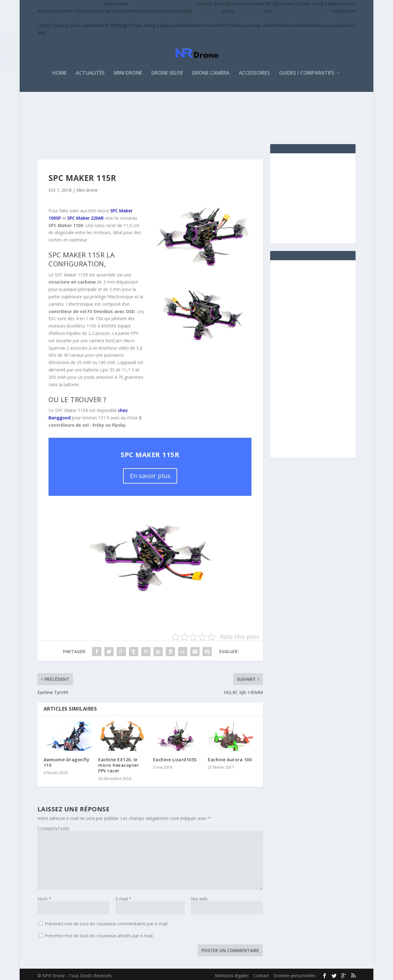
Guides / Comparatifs (307, 71)
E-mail (123, 896)
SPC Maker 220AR (86, 215)
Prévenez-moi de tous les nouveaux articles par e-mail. (99, 933)
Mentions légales (232, 973)
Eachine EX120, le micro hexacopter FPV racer (119, 762)
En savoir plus (150, 473)
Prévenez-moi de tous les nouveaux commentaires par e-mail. (107, 921)
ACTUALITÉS (90, 71)
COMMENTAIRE (53, 826)
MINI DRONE (128, 71)
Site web (199, 896)
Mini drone (87, 187)
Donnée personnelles (295, 973)
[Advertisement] (149, 115)
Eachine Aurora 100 (230, 757)
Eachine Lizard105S (175, 757)
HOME (59, 71)
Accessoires (254, 71)
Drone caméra (211, 71)
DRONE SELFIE (167, 71)
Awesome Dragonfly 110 (67, 760)
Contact (261, 973)
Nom (44, 896)
